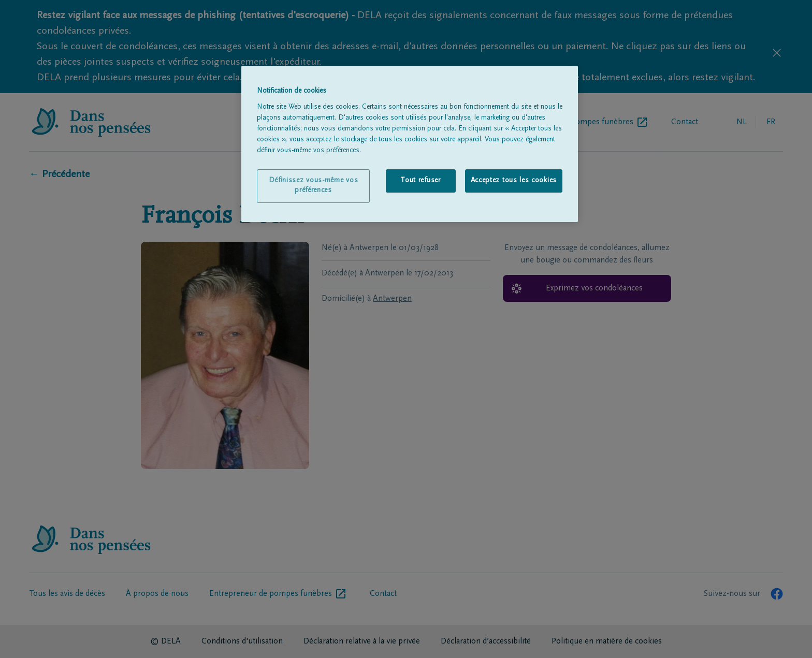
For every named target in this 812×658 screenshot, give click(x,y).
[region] (410, 144)
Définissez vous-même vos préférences (314, 186)
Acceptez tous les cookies (514, 181)
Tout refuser (420, 181)
